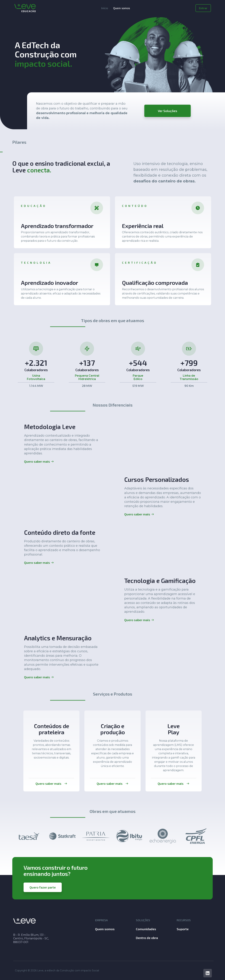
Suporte (183, 929)
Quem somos (122, 8)
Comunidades (146, 929)
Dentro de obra (147, 938)
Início (105, 8)
